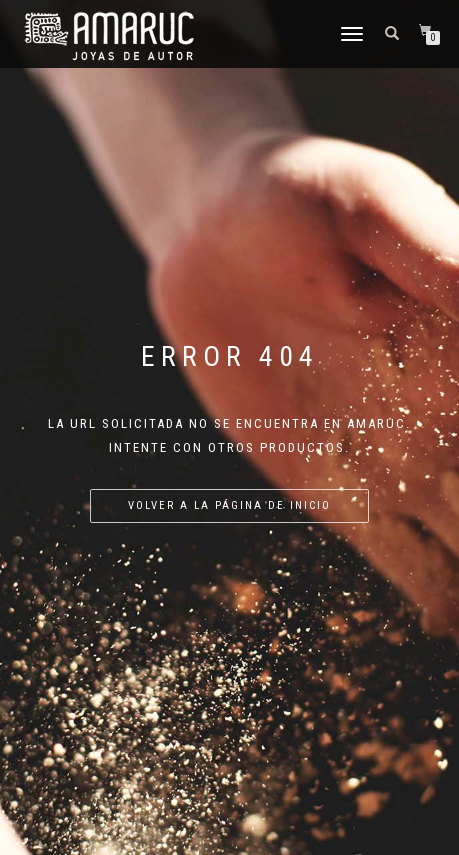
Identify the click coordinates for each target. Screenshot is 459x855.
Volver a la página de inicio (229, 505)
